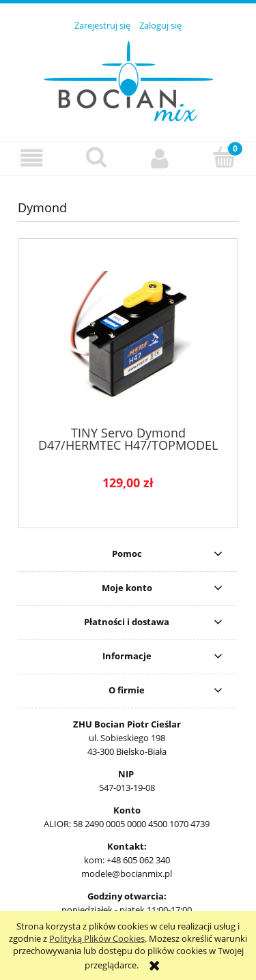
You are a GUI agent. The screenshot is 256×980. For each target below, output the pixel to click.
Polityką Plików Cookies (97, 938)
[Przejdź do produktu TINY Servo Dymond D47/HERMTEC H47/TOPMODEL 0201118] (128, 337)
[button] (32, 158)
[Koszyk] (224, 157)
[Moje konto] (160, 158)
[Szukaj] (96, 157)
